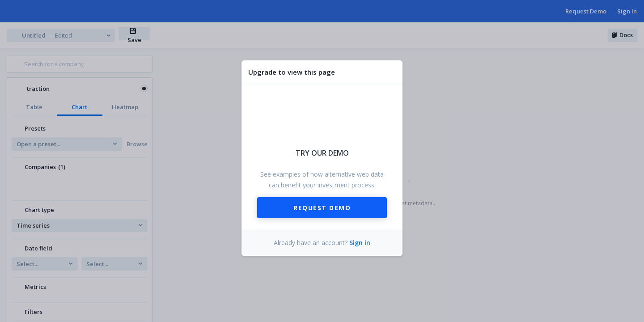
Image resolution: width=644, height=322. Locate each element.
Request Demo (322, 208)
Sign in (360, 243)
